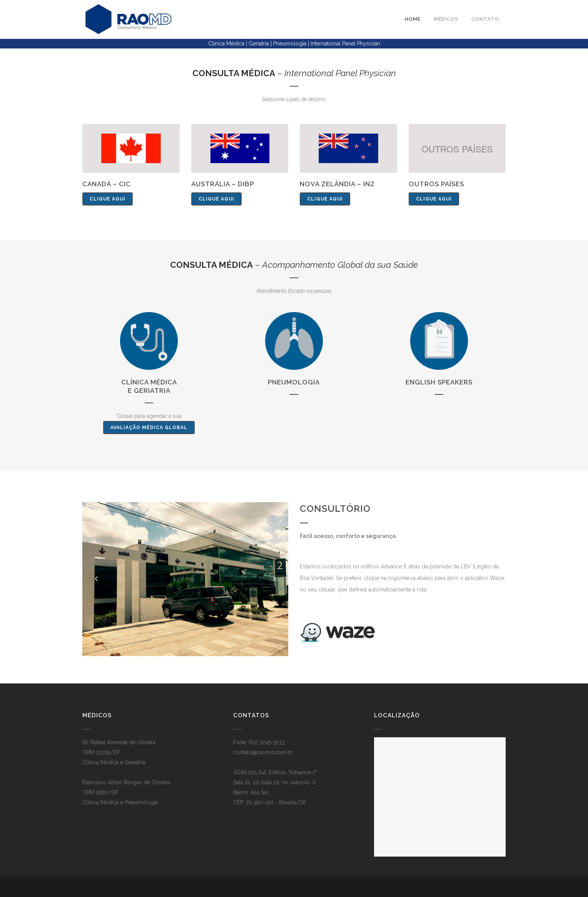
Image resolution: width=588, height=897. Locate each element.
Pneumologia (294, 382)
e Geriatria (149, 391)
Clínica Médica (149, 382)
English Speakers (439, 382)
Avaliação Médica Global (149, 428)
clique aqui (108, 199)
